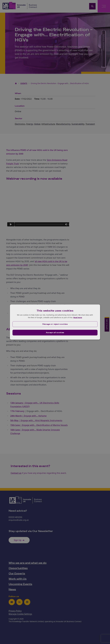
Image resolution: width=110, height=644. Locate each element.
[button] (55, 324)
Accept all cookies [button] (55, 332)
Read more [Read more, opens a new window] (78, 318)
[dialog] (55, 322)
